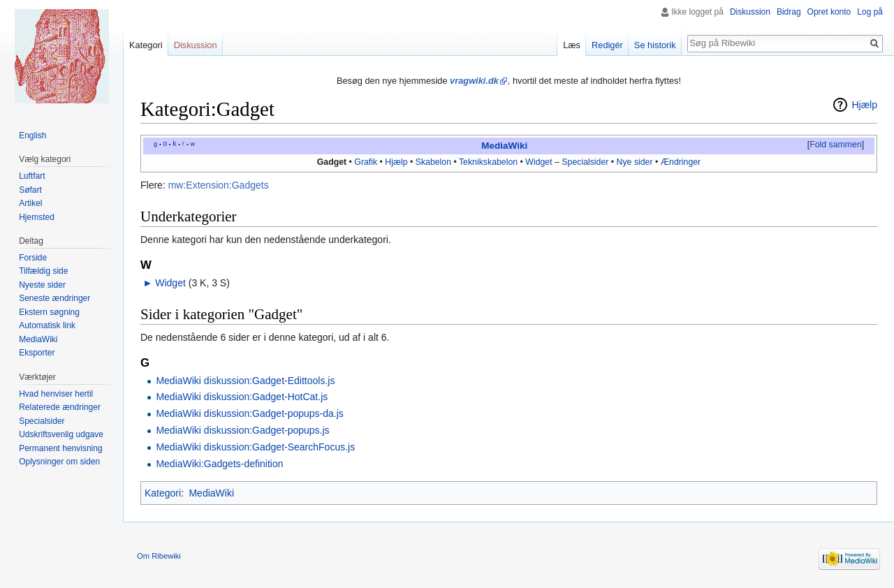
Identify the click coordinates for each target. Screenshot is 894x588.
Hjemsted (37, 217)
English (32, 135)
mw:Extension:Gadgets (219, 185)
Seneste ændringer (54, 298)
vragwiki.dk (474, 81)
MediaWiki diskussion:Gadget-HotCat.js (242, 397)
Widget (170, 283)
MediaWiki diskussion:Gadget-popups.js (242, 430)
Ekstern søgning (49, 312)
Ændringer (681, 162)
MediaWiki (504, 146)
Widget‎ (538, 162)
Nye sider (635, 162)
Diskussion (750, 12)
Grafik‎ (366, 162)
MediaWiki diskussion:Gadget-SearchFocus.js (255, 447)
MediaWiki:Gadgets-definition (219, 464)
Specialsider (585, 162)
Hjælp (864, 105)
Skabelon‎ (433, 162)
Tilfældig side (43, 271)
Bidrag (789, 12)
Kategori (163, 493)
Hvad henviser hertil (56, 394)
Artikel (30, 203)
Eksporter (37, 353)
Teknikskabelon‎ (488, 162)
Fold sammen (836, 145)
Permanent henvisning (60, 448)
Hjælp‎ (396, 162)
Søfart (30, 190)
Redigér (607, 45)
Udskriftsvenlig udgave (61, 434)
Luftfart (32, 176)
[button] (835, 145)
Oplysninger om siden (59, 462)
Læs (572, 45)
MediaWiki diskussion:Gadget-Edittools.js (245, 381)
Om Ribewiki (159, 556)
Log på (870, 12)
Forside (33, 258)
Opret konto (829, 12)
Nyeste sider (42, 285)
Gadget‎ (332, 162)
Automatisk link (47, 325)
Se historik (655, 45)
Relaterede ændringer (60, 407)
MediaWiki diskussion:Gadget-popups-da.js (249, 413)
